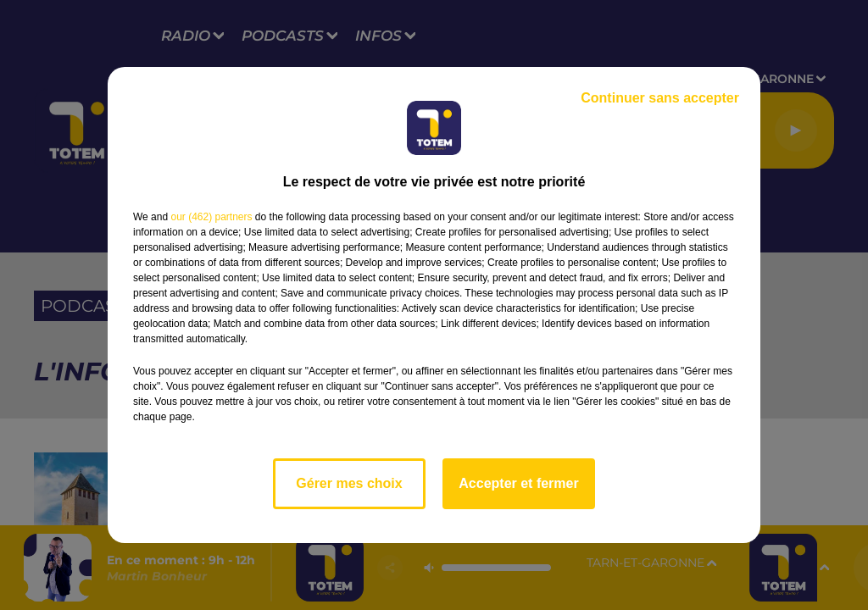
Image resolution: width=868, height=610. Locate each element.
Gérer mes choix (349, 483)
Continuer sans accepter (660, 98)
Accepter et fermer (518, 483)
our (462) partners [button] (211, 217)
